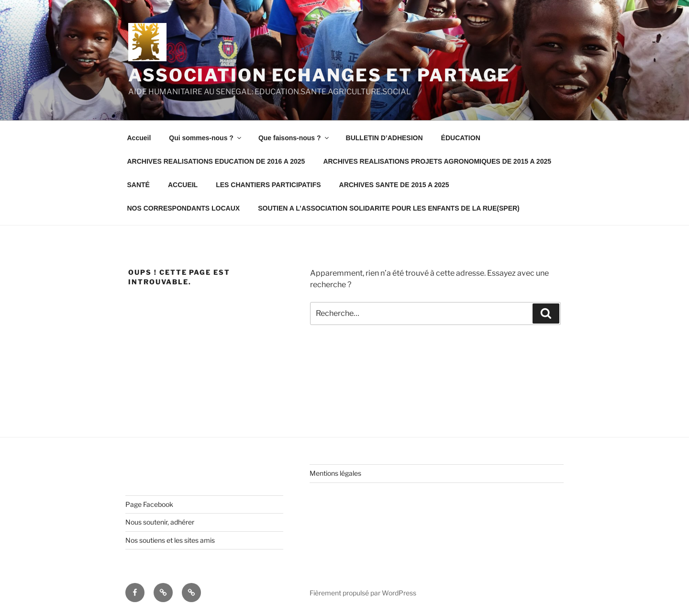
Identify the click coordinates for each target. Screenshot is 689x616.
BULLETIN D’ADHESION (384, 138)
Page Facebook (149, 504)
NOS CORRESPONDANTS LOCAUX (184, 208)
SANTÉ (139, 185)
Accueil (139, 138)
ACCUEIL (183, 185)
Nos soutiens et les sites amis (170, 540)
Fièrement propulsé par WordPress (363, 593)
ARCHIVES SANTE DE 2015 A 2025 (394, 185)
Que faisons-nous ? (294, 138)
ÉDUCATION (461, 138)
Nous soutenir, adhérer (160, 522)
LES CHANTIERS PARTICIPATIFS (268, 185)
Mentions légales (335, 473)
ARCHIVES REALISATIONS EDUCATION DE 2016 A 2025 (216, 161)
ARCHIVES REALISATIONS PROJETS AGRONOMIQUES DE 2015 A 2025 (437, 161)
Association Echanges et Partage (319, 75)
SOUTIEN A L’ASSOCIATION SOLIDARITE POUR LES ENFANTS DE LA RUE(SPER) (389, 208)
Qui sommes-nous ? (206, 138)
